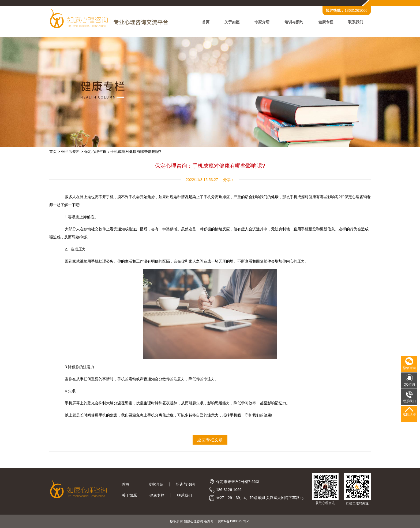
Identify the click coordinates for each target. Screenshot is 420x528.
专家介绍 (262, 22)
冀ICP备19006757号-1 (234, 521)
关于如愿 (232, 22)
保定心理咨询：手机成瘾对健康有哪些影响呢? (123, 152)
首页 (206, 22)
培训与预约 (294, 22)
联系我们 (356, 22)
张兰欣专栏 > (72, 152)
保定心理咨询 (356, 197)
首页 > (55, 152)
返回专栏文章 (210, 440)
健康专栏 (326, 22)
